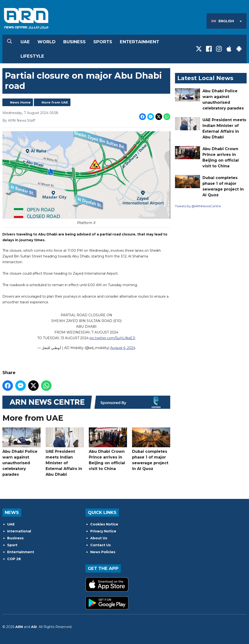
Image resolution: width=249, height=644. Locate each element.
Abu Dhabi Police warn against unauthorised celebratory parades (21, 452)
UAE (25, 42)
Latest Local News (205, 78)
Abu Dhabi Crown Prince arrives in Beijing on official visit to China (108, 449)
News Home (20, 102)
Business (74, 42)
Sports (103, 42)
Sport (12, 545)
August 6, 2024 (123, 348)
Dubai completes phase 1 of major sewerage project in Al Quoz (151, 449)
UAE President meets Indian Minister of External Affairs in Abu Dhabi (65, 452)
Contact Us (101, 545)
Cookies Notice (104, 524)
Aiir (34, 627)
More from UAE (55, 102)
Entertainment (140, 42)
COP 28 (14, 559)
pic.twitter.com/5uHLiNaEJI (112, 338)
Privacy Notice (103, 531)
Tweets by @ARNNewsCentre (198, 206)
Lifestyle (32, 56)
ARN (19, 627)
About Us (99, 538)
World (47, 42)
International (19, 531)
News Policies (103, 552)
